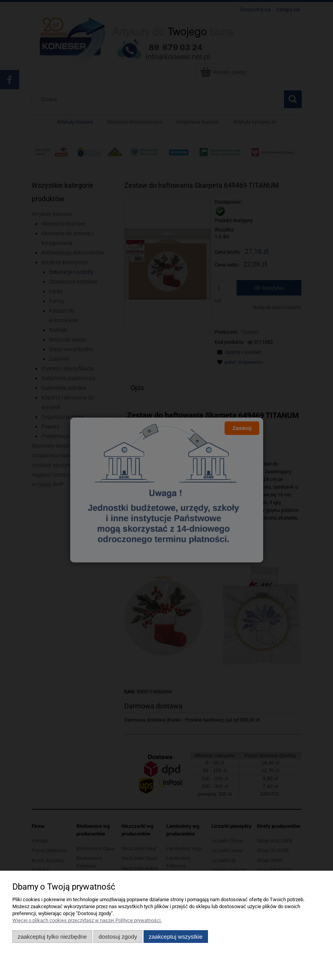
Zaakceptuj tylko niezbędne (52, 937)
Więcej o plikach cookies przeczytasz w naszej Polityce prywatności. (87, 920)
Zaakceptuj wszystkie (176, 937)
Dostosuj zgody (118, 937)
